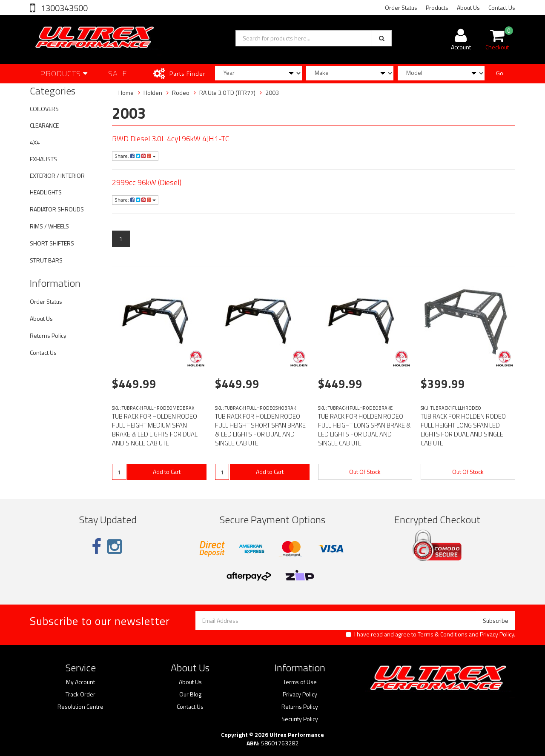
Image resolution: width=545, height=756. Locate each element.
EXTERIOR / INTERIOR (57, 175)
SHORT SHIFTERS (52, 243)
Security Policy (300, 719)
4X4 (35, 142)
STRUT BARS (46, 260)
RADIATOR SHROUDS (57, 209)
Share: (135, 156)
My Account (80, 682)
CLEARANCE (44, 125)
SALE (118, 73)
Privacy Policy (497, 634)
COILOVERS (44, 109)
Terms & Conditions (443, 634)
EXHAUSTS (43, 159)
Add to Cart (167, 472)
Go (500, 73)
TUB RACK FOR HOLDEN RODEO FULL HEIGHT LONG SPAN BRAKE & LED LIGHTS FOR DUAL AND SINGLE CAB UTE (364, 430)
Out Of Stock (365, 472)
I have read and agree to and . (430, 634)
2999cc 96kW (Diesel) (147, 182)
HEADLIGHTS (46, 192)
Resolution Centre (80, 707)
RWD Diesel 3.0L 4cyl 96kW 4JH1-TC (171, 138)
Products (437, 7)
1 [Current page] (121, 238)
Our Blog (190, 694)
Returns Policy (48, 335)
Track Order (80, 694)
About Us (468, 7)
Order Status (401, 7)
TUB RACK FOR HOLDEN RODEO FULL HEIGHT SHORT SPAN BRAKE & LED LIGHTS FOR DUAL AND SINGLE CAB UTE (260, 430)
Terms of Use (300, 682)
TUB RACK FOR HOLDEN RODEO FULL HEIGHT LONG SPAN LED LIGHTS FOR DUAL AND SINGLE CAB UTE (463, 430)
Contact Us (502, 7)
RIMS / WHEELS (49, 226)
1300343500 (63, 8)
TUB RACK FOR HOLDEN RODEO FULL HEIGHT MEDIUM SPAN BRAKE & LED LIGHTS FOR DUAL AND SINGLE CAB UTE (155, 430)
